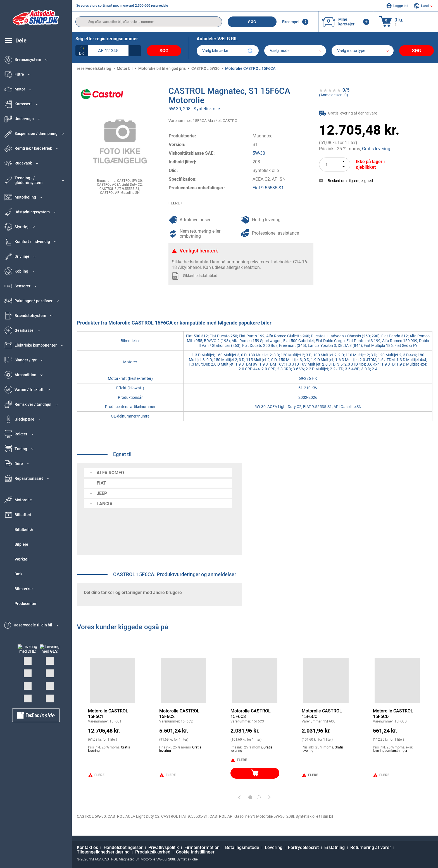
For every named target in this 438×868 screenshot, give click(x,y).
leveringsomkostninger (390, 751)
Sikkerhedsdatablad (200, 276)
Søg (252, 22)
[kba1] (108, 51)
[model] (295, 51)
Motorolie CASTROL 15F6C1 (108, 714)
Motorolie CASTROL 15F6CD (393, 714)
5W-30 (259, 153)
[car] (363, 51)
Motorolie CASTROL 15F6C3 (251, 714)
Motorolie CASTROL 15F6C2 (179, 714)
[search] (149, 22)
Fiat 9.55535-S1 (268, 188)
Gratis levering (376, 149)
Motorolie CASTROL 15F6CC (322, 714)
